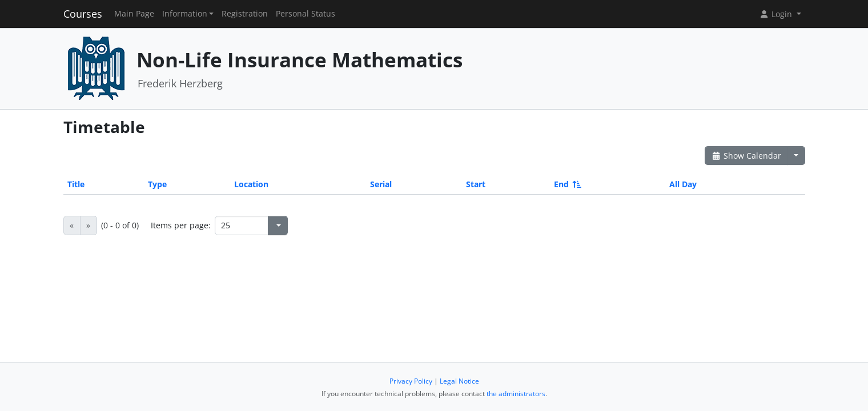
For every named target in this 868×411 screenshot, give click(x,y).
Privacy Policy (411, 381)
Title (76, 184)
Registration (245, 14)
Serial (381, 184)
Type (157, 184)
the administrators (516, 394)
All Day (683, 184)
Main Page (134, 14)
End (567, 184)
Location (251, 184)
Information (185, 14)
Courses (83, 14)
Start (476, 184)
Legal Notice (459, 381)
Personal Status (306, 14)
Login (777, 14)
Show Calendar (747, 156)
